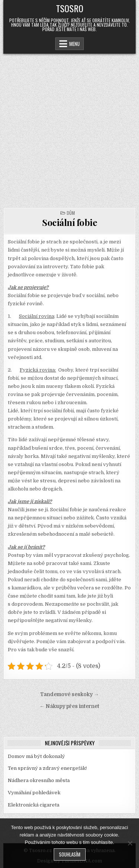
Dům (71, 213)
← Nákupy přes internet (70, 706)
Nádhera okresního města (39, 780)
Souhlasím (70, 854)
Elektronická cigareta (34, 805)
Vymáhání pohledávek (34, 793)
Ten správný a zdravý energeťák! (47, 768)
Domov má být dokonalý (36, 756)
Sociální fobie (69, 222)
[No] (130, 843)
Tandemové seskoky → (69, 694)
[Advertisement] (69, 127)
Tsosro (70, 8)
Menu (75, 44)
